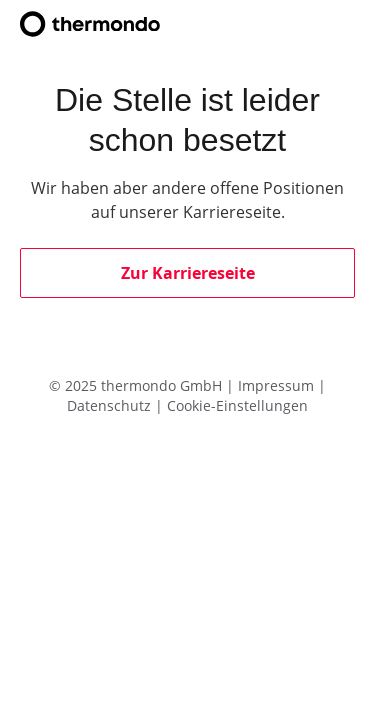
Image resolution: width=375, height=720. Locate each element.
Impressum (278, 385)
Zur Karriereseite (188, 273)
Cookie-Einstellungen (237, 405)
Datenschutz (111, 405)
